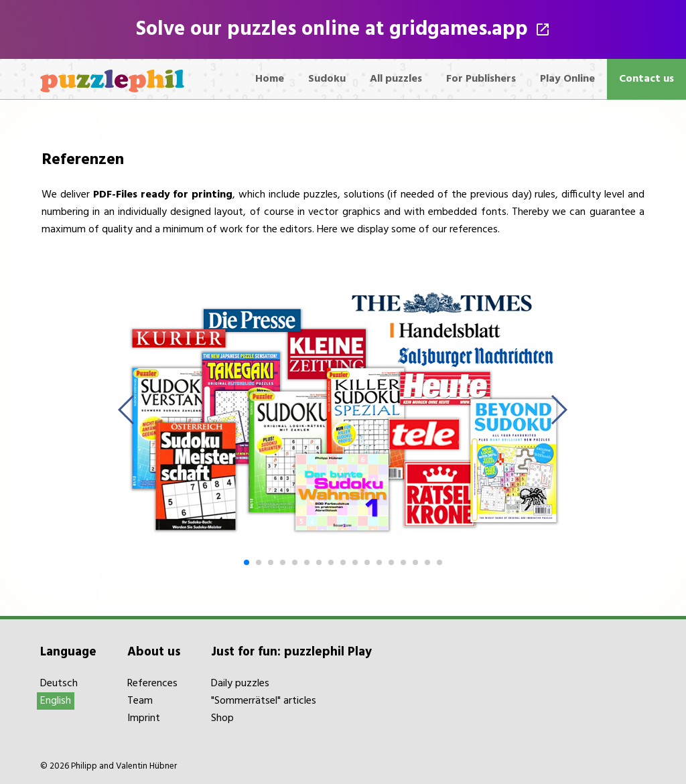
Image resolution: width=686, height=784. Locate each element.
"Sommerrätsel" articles (264, 701)
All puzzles (396, 79)
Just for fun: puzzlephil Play (291, 652)
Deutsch (59, 684)
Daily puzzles (240, 684)
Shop (222, 718)
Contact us (646, 79)
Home (270, 79)
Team (140, 701)
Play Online (567, 79)
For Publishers (481, 79)
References (152, 684)
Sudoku (327, 79)
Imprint (144, 718)
